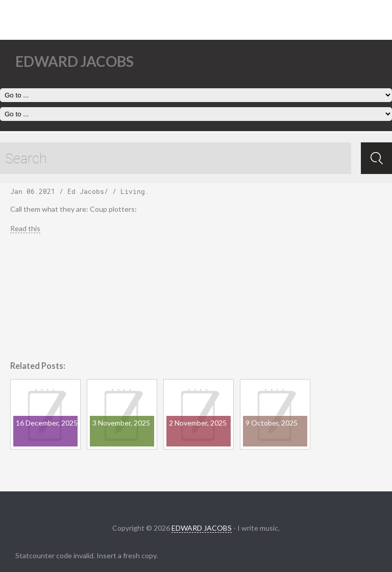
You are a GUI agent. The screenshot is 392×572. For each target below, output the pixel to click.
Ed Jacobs (86, 191)
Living (133, 191)
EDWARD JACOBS (202, 528)
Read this (25, 228)
